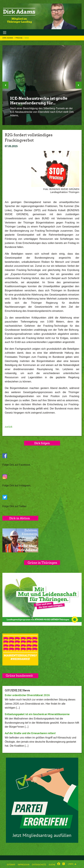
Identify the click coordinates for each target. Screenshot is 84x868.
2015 (27, 38)
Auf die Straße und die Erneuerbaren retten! (30, 733)
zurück (9, 427)
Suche (52, 865)
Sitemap (11, 865)
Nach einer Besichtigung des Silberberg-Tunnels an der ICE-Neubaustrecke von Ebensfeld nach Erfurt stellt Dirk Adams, (42, 112)
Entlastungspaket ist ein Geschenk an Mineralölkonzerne (37, 714)
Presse (19, 38)
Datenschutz (39, 865)
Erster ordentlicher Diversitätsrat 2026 (27, 695)
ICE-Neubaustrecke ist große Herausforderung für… (39, 101)
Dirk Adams (8, 38)
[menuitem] (11, 864)
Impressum (24, 865)
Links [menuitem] (71, 864)
